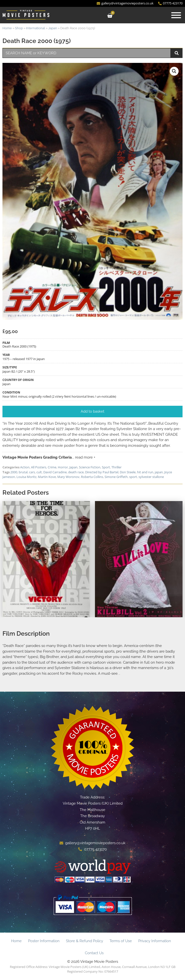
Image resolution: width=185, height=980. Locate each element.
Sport (106, 467)
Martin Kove (47, 477)
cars (32, 472)
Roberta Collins (92, 477)
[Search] (177, 53)
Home (7, 28)
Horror (63, 467)
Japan (53, 28)
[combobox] (87, 53)
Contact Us (94, 953)
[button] (174, 71)
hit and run (145, 472)
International (36, 28)
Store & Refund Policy (85, 941)
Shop (19, 28)
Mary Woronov (68, 477)
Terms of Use (121, 941)
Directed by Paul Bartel (102, 472)
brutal (23, 472)
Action (25, 467)
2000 (14, 472)
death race (76, 472)
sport (133, 477)
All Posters (39, 467)
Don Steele (128, 472)
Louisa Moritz (26, 477)
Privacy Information (155, 941)
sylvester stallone (151, 477)
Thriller (116, 467)
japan (159, 472)
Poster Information (44, 941)
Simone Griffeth (116, 477)
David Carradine (55, 472)
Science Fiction (90, 467)
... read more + (84, 457)
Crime (52, 467)
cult (39, 472)
